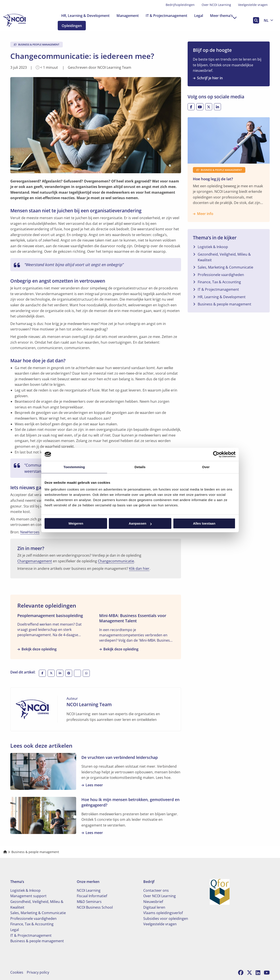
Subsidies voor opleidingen (166, 919)
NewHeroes (30, 532)
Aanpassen (140, 523)
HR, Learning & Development (85, 16)
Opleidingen (75, 26)
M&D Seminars (89, 902)
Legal (199, 16)
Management (128, 16)
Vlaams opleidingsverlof (163, 913)
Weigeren (76, 523)
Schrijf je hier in (208, 78)
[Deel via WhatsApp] (86, 673)
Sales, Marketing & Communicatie (225, 267)
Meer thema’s (223, 16)
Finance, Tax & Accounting (219, 282)
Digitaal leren (154, 907)
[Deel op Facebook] (42, 673)
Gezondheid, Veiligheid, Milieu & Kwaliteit (224, 257)
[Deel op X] (51, 673)
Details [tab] (140, 467)
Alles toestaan (204, 523)
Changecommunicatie (116, 561)
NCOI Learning (89, 890)
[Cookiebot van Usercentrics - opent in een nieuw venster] (216, 454)
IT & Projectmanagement (166, 16)
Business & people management (224, 304)
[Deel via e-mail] (77, 673)
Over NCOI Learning (216, 5)
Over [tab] (206, 467)
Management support (28, 896)
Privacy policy (38, 972)
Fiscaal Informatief (92, 896)
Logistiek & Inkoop (213, 247)
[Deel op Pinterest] (69, 673)
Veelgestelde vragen (253, 5)
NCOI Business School (95, 907)
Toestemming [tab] (74, 467)
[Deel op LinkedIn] (60, 673)
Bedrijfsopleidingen (180, 5)
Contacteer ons (156, 890)
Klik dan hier (139, 569)
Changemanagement (35, 561)
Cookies (17, 972)
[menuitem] (180, 5)
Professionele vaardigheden (221, 275)
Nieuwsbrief (153, 902)
